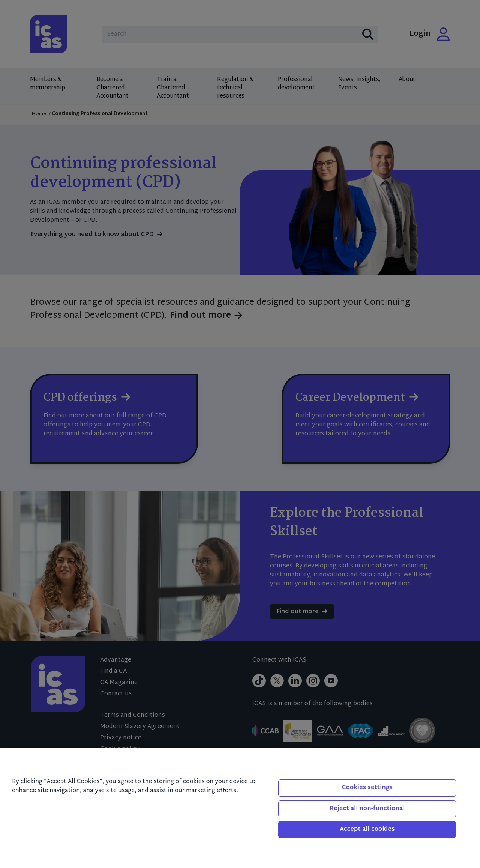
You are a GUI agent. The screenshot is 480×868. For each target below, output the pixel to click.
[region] (240, 808)
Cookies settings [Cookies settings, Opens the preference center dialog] (367, 788)
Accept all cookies (367, 830)
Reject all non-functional (367, 809)
